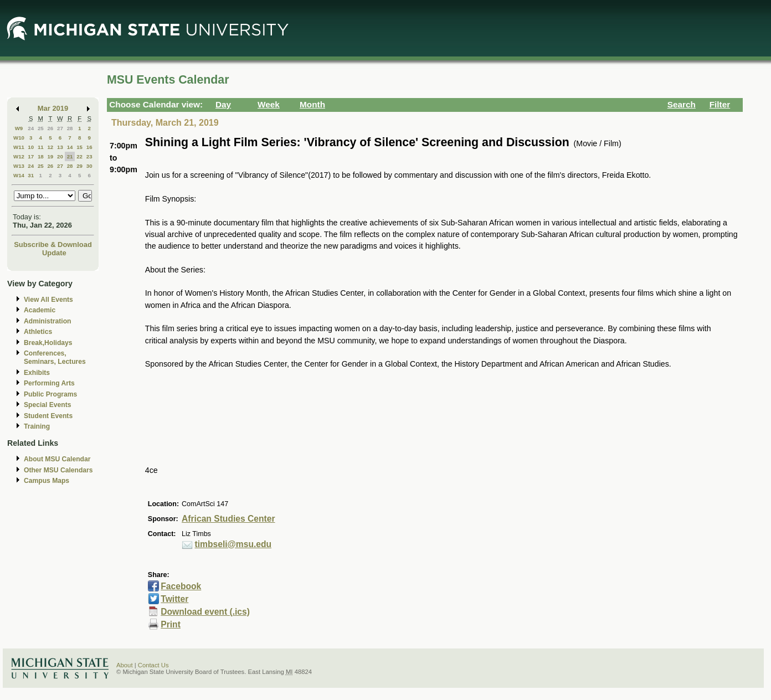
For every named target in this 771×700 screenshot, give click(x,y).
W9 (19, 128)
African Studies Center (228, 519)
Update (54, 253)
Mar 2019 (53, 108)
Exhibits (37, 373)
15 (79, 147)
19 (50, 156)
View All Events (48, 300)
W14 (19, 175)
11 (41, 147)
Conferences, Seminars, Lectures (55, 357)
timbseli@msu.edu (233, 544)
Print (171, 624)
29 (79, 166)
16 (89, 147)
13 (60, 147)
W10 (19, 138)
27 (60, 128)
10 (31, 147)
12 (50, 147)
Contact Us (153, 665)
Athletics (38, 332)
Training (37, 426)
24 (31, 128)
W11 (19, 147)
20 (60, 156)
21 (70, 156)
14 (70, 147)
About (125, 665)
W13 (19, 166)
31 (31, 175)
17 (31, 156)
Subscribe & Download (53, 245)
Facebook (181, 586)
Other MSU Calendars (58, 470)
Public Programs (50, 394)
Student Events (48, 416)
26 (50, 128)
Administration (47, 321)
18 (41, 156)
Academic (40, 310)
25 (41, 128)
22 (79, 156)
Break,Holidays (48, 343)
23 (89, 156)
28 (70, 128)
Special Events (47, 405)
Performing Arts (49, 383)
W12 (19, 156)
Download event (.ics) (205, 612)
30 (89, 166)
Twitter (174, 599)
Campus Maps (47, 481)
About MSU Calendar (57, 459)
